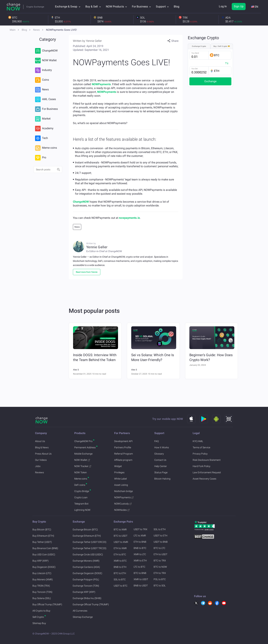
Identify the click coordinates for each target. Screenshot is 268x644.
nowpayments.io (129, 218)
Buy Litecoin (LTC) (42, 573)
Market (43, 119)
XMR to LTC (140, 554)
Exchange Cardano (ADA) (86, 567)
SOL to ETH (160, 529)
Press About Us (43, 454)
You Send (195, 53)
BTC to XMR (120, 529)
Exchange (210, 81)
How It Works (162, 447)
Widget (118, 466)
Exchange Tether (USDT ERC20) (90, 542)
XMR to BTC (120, 561)
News (36, 30)
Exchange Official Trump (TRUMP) (91, 604)
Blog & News (42, 447)
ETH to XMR (120, 548)
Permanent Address (85, 447)
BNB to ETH (120, 567)
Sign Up (239, 6)
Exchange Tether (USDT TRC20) (90, 548)
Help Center (161, 466)
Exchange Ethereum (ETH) (87, 536)
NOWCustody (123, 504)
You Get (194, 69)
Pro (41, 158)
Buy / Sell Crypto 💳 (222, 46)
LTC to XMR (140, 536)
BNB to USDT (141, 586)
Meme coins (46, 148)
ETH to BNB (140, 542)
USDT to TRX (141, 529)
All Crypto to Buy (41, 611)
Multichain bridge (123, 491)
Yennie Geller (94, 41)
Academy (44, 129)
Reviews (39, 472)
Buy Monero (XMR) (43, 579)
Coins (42, 80)
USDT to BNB (161, 542)
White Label (120, 479)
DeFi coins (80, 485)
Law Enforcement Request (207, 472)
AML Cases (45, 99)
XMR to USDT (141, 579)
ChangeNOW (46, 51)
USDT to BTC (121, 586)
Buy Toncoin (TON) (42, 592)
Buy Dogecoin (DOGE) (44, 567)
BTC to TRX (160, 561)
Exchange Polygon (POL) (86, 579)
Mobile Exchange (83, 454)
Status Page (161, 472)
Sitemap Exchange (83, 617)
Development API (123, 441)
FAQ (156, 441)
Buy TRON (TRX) (41, 586)
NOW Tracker (83, 466)
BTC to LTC (159, 548)
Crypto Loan (81, 497)
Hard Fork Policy (202, 466)
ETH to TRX (160, 573)
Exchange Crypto (199, 46)
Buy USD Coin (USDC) (44, 554)
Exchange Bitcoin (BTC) (85, 529)
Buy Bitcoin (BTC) (42, 529)
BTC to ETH (120, 573)
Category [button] (48, 39)
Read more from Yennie (87, 272)
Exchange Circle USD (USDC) (88, 554)
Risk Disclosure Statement (207, 460)
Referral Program (123, 454)
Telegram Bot (81, 504)
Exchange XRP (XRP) (84, 592)
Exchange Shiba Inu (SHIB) (87, 598)
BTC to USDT (121, 536)
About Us (40, 441)
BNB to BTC (140, 548)
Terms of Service (201, 447)
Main (13, 30)
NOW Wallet (46, 61)
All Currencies (80, 611)
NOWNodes (122, 510)
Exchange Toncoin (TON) (86, 586)
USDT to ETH (160, 536)
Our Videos (41, 460)
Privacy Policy (200, 454)
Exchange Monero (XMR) (86, 561)
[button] (173, 41)
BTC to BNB (140, 573)
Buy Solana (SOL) (42, 598)
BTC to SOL (160, 586)
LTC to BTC (139, 567)
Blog (177, 7)
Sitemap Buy (39, 623)
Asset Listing (121, 485)
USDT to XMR (121, 542)
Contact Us (160, 460)
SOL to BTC (120, 579)
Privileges (119, 472)
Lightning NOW (82, 510)
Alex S (76, 370)
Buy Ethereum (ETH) (43, 536)
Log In (223, 6)
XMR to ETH (140, 561)
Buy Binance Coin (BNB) (45, 548)
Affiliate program (123, 460)
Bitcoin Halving (162, 479)
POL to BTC (160, 579)
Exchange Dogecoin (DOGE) (87, 573)
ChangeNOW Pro (83, 441)
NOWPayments (101, 84)
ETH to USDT (160, 554)
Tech (41, 138)
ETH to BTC (120, 554)
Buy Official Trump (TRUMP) (47, 604)
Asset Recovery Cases (204, 479)
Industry (43, 70)
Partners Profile (123, 447)
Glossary (159, 454)
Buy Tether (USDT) (42, 542)
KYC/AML (198, 441)
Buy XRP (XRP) (41, 561)
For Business (46, 109)
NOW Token (81, 472)
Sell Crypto (38, 617)
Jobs (38, 466)
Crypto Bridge (82, 491)
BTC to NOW (160, 567)
